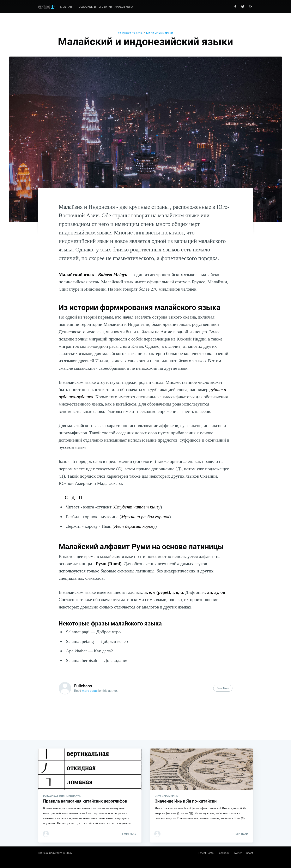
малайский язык (160, 33)
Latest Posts (206, 853)
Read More (223, 688)
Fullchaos (83, 686)
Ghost (249, 853)
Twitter (238, 853)
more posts (90, 691)
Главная (66, 7)
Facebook (223, 853)
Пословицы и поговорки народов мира (105, 7)
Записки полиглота (50, 853)
